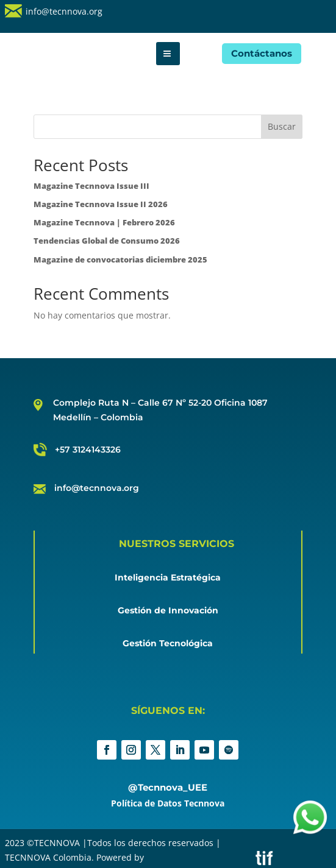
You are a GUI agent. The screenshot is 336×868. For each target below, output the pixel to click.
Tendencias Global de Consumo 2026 (107, 241)
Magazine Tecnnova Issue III (91, 186)
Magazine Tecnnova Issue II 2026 (101, 204)
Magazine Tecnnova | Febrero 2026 (104, 222)
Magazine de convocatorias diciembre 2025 (120, 259)
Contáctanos (262, 53)
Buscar (282, 126)
